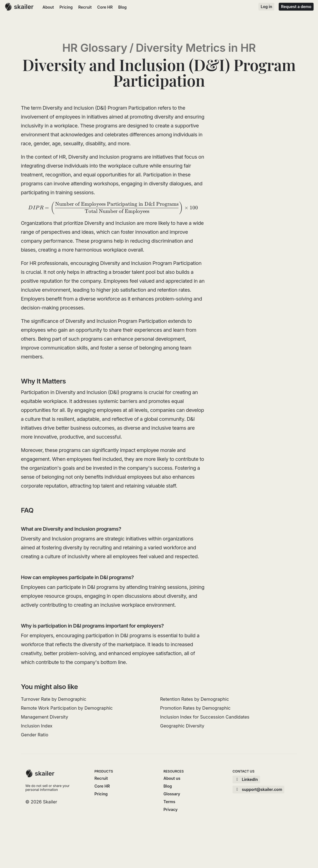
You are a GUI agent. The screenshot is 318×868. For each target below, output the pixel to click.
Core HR (105, 7)
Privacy (171, 809)
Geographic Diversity (182, 726)
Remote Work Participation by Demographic (67, 708)
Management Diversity (45, 717)
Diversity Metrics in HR (196, 48)
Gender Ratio (35, 735)
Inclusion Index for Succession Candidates (205, 717)
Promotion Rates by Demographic (195, 708)
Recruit (85, 7)
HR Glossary (95, 48)
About (48, 7)
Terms (169, 802)
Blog (123, 7)
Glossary (172, 794)
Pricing (66, 7)
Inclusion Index (37, 726)
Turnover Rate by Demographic (54, 699)
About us (172, 778)
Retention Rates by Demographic (195, 699)
